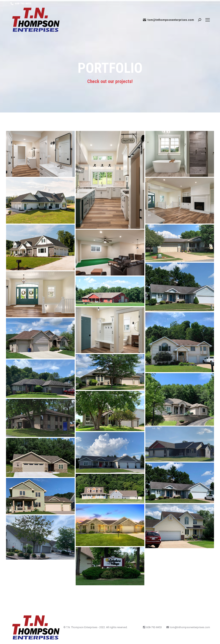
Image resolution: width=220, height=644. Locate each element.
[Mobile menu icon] (208, 20)
